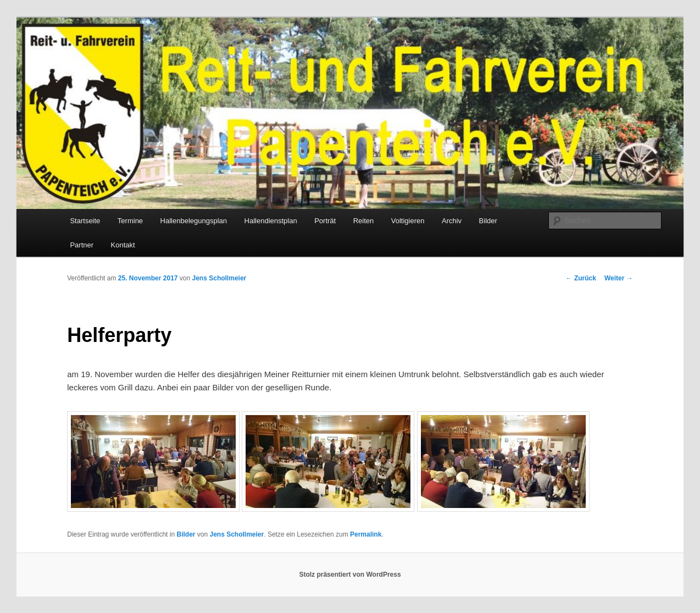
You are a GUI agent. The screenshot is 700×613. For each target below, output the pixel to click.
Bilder (488, 221)
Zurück (581, 278)
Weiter (619, 278)
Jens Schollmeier (220, 278)
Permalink (366, 534)
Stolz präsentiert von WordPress (350, 575)
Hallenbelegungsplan (194, 221)
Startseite (85, 221)
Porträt (325, 221)
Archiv (452, 221)
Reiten (364, 221)
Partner (82, 245)
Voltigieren (408, 221)
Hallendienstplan (271, 221)
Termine (130, 221)
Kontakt (123, 245)
